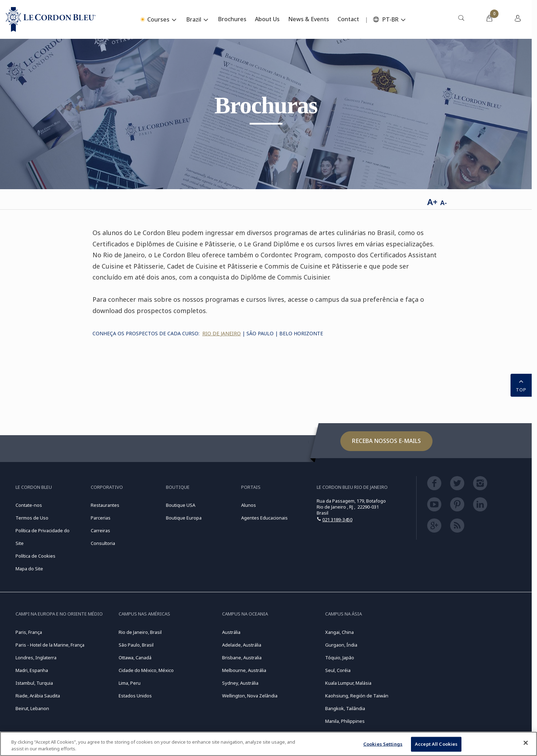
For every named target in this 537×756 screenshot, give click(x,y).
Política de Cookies (35, 556)
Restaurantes (105, 505)
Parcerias (101, 518)
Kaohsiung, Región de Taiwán (357, 696)
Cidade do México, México (146, 670)
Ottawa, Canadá (135, 658)
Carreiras (100, 530)
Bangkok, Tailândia (345, 708)
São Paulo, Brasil (136, 645)
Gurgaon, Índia (341, 645)
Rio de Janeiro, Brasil (140, 632)
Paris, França (29, 632)
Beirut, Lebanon (32, 708)
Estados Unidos (135, 696)
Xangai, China (339, 632)
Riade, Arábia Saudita (38, 696)
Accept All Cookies (436, 744)
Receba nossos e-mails (386, 441)
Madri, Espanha (32, 670)
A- (444, 203)
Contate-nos (29, 505)
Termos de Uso (32, 518)
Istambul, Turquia (34, 683)
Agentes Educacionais (264, 518)
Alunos (249, 505)
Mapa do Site (29, 569)
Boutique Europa (184, 518)
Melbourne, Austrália (244, 670)
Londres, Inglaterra (36, 658)
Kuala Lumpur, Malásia (348, 683)
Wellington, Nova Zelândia (250, 696)
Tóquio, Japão (340, 658)
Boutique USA (181, 505)
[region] (268, 744)
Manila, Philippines (345, 721)
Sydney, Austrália (240, 683)
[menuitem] (461, 19)
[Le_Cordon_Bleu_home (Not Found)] (51, 19)
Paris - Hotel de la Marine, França (50, 645)
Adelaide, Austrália (242, 645)
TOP (521, 385)
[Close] (526, 743)
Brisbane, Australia (242, 658)
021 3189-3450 (337, 520)
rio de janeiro (222, 333)
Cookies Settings (383, 744)
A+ (432, 202)
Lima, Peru (130, 683)
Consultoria (103, 543)
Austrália (231, 632)
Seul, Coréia (338, 670)
